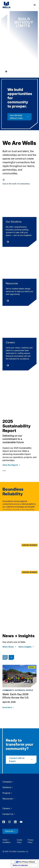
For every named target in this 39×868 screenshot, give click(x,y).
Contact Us (9, 814)
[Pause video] (6, 71)
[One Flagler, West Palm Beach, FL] (19, 555)
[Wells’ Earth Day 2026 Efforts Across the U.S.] (19, 690)
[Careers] (19, 341)
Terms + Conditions (6, 841)
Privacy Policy (31, 841)
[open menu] (35, 5)
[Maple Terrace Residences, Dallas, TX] (19, 527)
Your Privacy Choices (27, 862)
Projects (8, 793)
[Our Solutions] (19, 219)
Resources (9, 799)
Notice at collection (20, 865)
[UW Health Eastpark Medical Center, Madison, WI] (19, 609)
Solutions (8, 787)
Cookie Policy (19, 841)
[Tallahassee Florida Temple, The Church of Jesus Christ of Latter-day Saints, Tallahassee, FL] (19, 582)
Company (8, 782)
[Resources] (19, 280)
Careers (7, 808)
